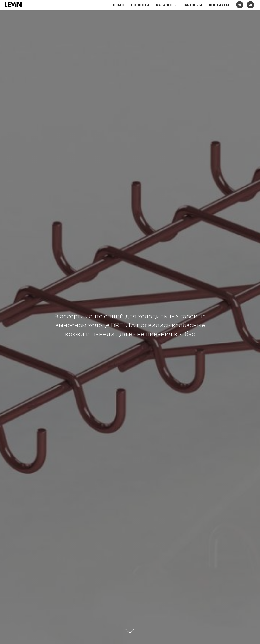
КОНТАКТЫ (219, 5)
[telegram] (240, 5)
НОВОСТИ (140, 5)
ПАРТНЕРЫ (192, 5)
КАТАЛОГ (165, 5)
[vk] (250, 5)
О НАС (118, 5)
